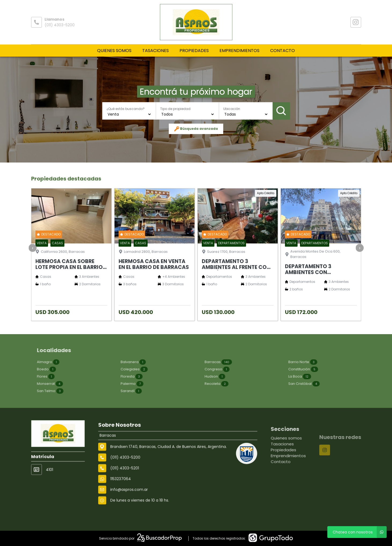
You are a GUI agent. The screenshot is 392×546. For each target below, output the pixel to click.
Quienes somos (114, 51)
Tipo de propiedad (175, 108)
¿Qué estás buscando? (126, 108)
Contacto (283, 51)
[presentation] (32, 268)
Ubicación (232, 108)
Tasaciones (155, 51)
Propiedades (194, 51)
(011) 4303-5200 (60, 25)
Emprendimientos (239, 51)
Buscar (281, 111)
